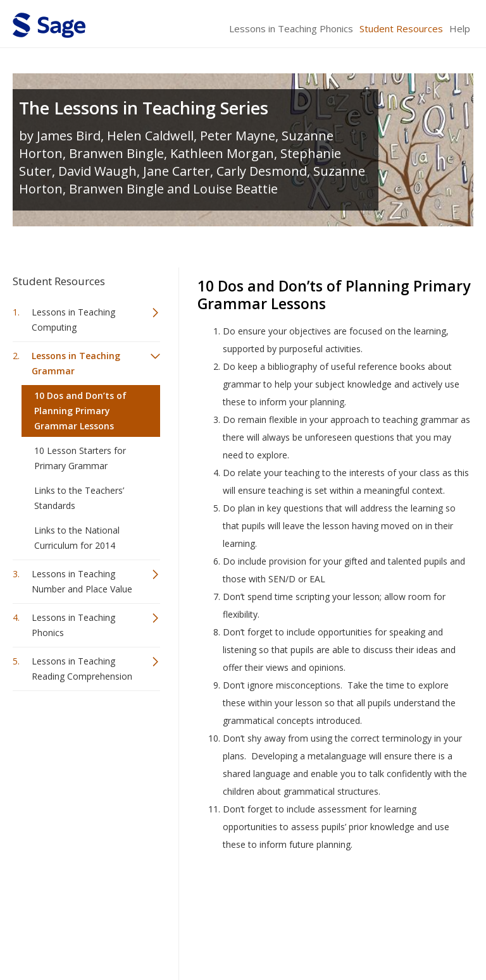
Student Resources (401, 28)
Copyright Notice (319, 933)
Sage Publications (85, 903)
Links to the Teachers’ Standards (79, 498)
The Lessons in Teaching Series (144, 108)
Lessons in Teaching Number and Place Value (82, 581)
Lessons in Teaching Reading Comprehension (82, 669)
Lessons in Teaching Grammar (76, 363)
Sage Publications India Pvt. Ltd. (196, 903)
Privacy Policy (390, 933)
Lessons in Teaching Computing (73, 320)
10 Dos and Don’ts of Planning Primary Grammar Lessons (80, 411)
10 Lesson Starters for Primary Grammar (80, 458)
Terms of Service (242, 933)
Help (460, 28)
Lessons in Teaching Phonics (291, 28)
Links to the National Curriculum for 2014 (77, 538)
